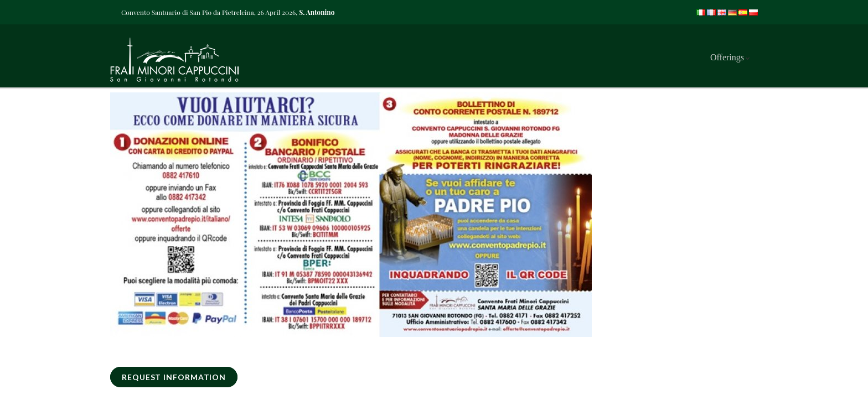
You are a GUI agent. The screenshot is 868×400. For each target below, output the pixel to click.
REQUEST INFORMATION (174, 377)
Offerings (727, 57)
